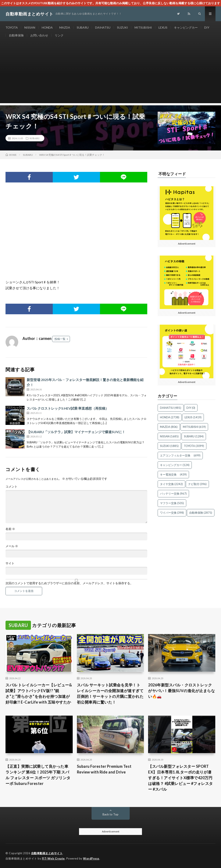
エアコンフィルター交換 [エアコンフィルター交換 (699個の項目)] (180, 455)
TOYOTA (12, 27)
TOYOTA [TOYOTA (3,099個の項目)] (194, 446)
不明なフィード (172, 174)
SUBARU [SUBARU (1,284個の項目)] (194, 436)
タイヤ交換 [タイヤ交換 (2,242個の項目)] (171, 484)
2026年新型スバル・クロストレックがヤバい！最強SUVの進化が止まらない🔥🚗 (181, 691)
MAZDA (65, 27)
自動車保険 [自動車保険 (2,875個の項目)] (201, 513)
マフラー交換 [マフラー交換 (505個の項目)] (172, 503)
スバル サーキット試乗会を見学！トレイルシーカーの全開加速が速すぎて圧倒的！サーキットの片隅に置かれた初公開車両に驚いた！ (110, 693)
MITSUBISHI (143, 27)
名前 (10, 529)
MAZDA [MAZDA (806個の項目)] (169, 427)
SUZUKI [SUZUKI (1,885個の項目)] (169, 446)
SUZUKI (122, 27)
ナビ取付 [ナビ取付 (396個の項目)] (197, 484)
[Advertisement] (110, 74)
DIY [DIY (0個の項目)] (191, 408)
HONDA (47, 27)
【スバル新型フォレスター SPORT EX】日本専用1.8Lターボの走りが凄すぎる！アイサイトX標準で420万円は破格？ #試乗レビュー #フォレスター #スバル (181, 778)
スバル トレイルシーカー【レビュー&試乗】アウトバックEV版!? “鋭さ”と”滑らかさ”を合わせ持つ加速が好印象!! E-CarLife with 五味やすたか (39, 693)
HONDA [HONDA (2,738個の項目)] (170, 417)
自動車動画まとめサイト (47, 853)
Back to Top (110, 814)
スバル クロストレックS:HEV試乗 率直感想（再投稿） (68, 408)
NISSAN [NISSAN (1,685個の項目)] (169, 436)
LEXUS (163, 27)
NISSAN (30, 27)
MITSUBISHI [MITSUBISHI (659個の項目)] (194, 427)
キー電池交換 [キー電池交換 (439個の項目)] (173, 474)
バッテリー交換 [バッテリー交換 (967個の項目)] (173, 494)
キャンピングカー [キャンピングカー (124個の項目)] (175, 465)
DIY (207, 27)
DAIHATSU (103, 27)
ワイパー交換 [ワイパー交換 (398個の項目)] (172, 513)
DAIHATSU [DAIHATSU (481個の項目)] (171, 408)
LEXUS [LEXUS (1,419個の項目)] (193, 417)
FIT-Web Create (53, 858)
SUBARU (83, 27)
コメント (11, 487)
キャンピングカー (186, 27)
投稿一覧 (60, 339)
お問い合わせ (39, 35)
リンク (59, 35)
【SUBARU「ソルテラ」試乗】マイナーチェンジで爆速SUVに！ (76, 432)
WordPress (91, 858)
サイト (10, 563)
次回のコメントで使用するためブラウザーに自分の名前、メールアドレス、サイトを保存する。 (69, 583)
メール (12, 546)
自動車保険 (16, 35)
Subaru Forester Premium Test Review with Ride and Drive (104, 769)
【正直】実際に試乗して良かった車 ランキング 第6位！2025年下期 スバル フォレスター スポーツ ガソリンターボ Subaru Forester (38, 775)
